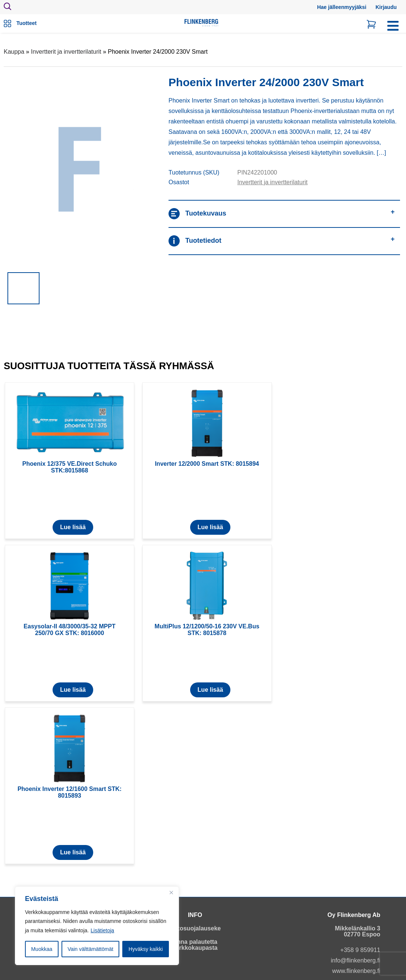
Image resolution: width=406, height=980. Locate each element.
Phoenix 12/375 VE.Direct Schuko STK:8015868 (70, 467)
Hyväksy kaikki (146, 949)
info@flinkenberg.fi (355, 960)
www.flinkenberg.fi (356, 971)
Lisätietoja (102, 930)
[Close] (171, 893)
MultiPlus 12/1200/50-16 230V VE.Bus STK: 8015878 (207, 630)
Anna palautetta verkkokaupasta (195, 945)
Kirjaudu (386, 7)
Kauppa (14, 52)
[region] (97, 926)
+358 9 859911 (360, 950)
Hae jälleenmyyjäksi (342, 7)
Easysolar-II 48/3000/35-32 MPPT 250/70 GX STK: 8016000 (69, 630)
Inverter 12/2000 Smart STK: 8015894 (207, 464)
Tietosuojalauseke (195, 928)
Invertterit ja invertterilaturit (66, 52)
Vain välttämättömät (90, 949)
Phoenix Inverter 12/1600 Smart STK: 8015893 (70, 792)
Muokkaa (42, 949)
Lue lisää (73, 527)
